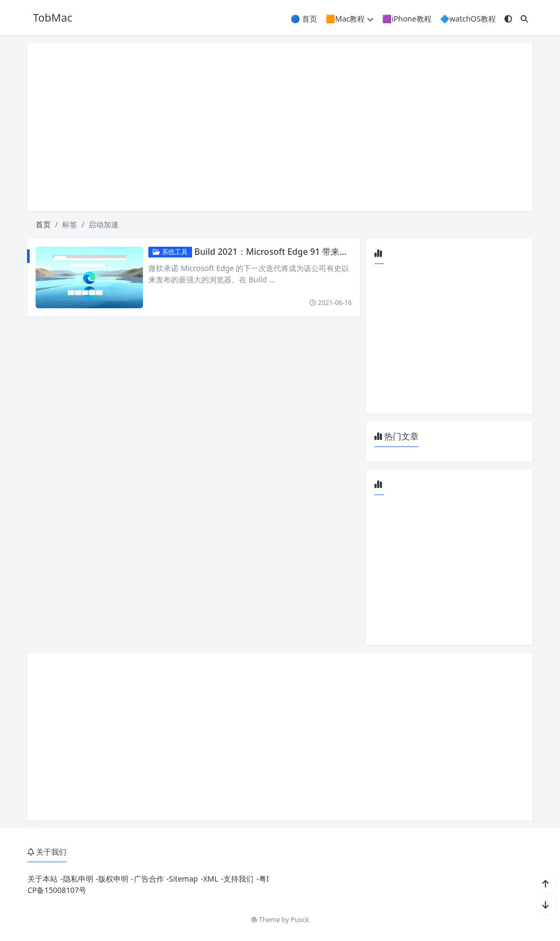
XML (210, 879)
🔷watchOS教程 (468, 19)
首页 (43, 224)
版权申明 (113, 879)
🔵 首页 (304, 19)
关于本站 (43, 879)
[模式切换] (508, 19)
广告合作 (149, 879)
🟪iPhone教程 (407, 19)
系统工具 (171, 252)
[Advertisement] (280, 127)
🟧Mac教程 (350, 19)
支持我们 (238, 879)
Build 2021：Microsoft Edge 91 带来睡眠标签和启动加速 (306, 252)
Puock (300, 920)
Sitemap (183, 879)
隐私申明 (78, 879)
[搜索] (524, 19)
